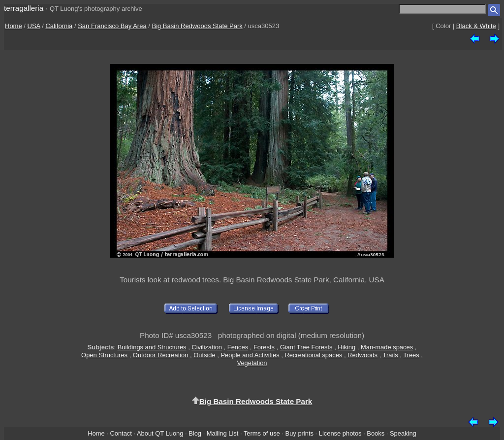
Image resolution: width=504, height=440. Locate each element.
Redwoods (362, 355)
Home (14, 26)
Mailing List (223, 433)
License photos (340, 433)
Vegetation (252, 363)
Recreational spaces (313, 355)
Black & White (476, 26)
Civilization (207, 347)
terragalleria (24, 8)
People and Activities (250, 355)
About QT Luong (160, 433)
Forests (264, 347)
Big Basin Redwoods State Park (197, 26)
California (59, 26)
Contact (121, 433)
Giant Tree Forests (306, 347)
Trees (411, 355)
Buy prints (299, 433)
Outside (204, 355)
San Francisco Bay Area (112, 26)
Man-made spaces (387, 347)
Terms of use (262, 433)
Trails (391, 355)
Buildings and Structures (152, 347)
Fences (238, 347)
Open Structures (104, 355)
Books (376, 433)
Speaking (403, 433)
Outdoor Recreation (161, 355)
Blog (195, 433)
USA (34, 26)
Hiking (346, 347)
